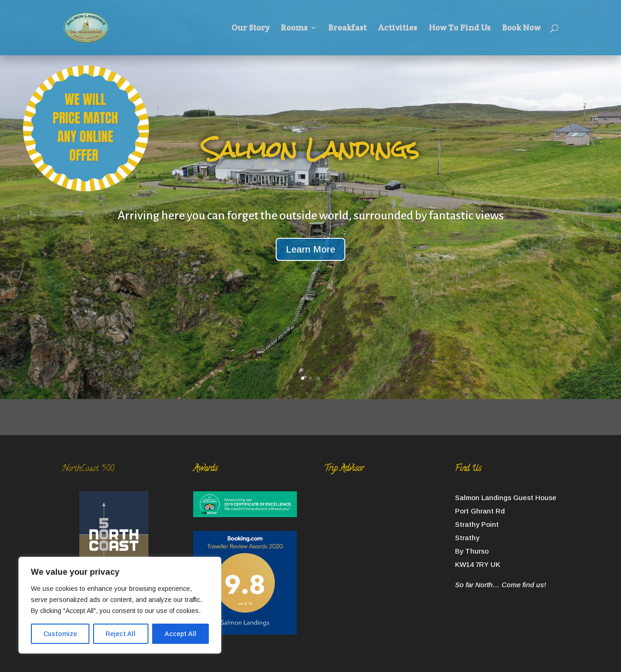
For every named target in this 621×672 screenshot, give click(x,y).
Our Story (250, 29)
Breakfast (347, 29)
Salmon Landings (310, 149)
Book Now (521, 29)
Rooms (294, 29)
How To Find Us (460, 29)
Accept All (180, 634)
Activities (398, 29)
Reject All (121, 634)
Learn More (310, 249)
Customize (60, 634)
